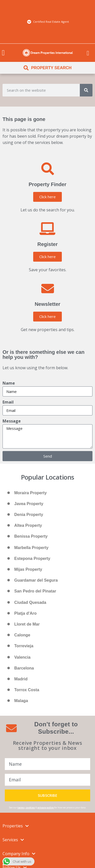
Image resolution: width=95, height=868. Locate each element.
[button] (3, 53)
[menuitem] (88, 53)
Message (12, 421)
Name (9, 383)
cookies (30, 808)
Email (8, 402)
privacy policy (46, 808)
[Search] (86, 90)
